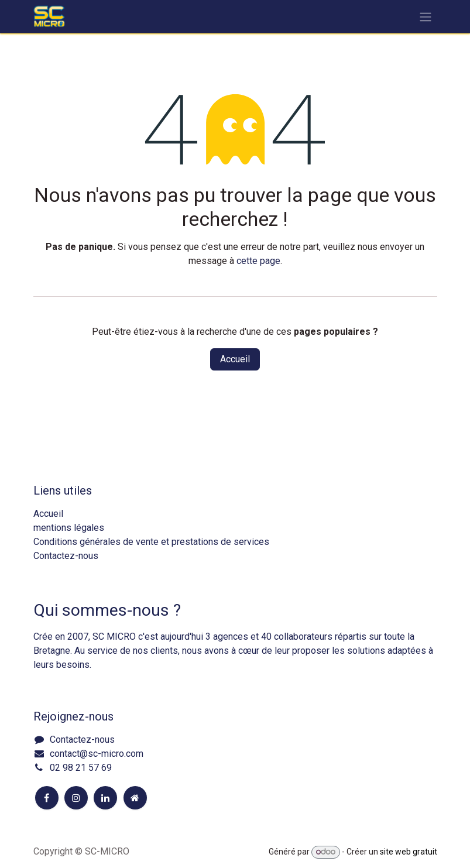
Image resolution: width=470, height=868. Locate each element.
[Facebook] (47, 798)
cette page (258, 261)
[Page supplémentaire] (135, 798)
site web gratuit (409, 852)
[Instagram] (76, 798)
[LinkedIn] (105, 798)
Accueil (235, 359)
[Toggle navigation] (426, 17)
